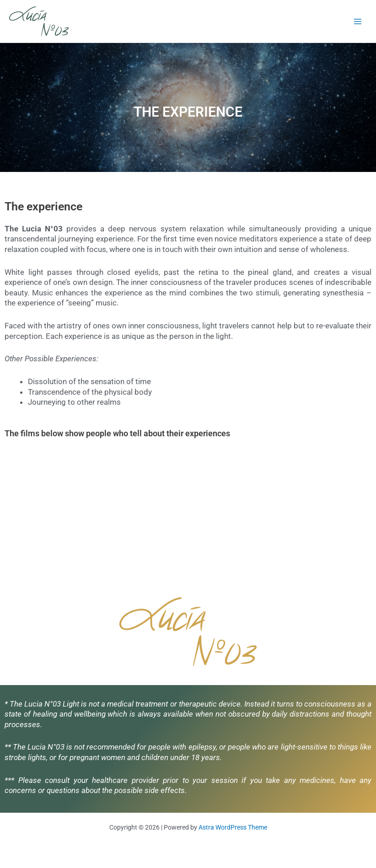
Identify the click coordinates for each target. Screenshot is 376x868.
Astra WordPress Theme (233, 827)
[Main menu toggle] (358, 21)
